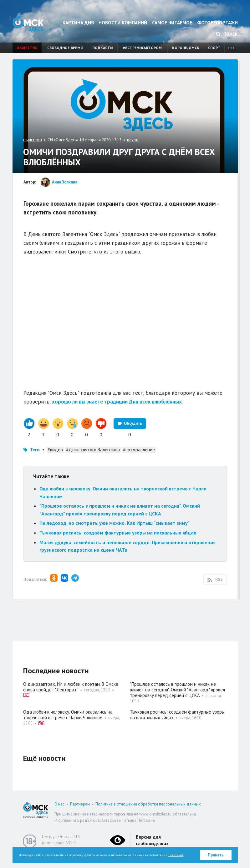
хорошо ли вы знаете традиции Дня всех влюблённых (117, 402)
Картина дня (78, 23)
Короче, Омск (186, 48)
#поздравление (139, 450)
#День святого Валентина (93, 450)
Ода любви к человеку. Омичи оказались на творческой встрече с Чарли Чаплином (68, 715)
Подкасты (103, 48)
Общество (27, 48)
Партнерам (80, 804)
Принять (216, 855)
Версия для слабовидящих (152, 840)
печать (133, 140)
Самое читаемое (172, 23)
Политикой (176, 855)
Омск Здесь (28, 24)
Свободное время (65, 48)
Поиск (227, 34)
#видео (55, 450)
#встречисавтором (142, 48)
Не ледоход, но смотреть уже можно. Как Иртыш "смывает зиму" (115, 523)
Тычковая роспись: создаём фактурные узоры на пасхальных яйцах (118, 533)
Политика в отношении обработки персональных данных (148, 804)
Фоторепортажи (217, 23)
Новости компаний (123, 23)
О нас (59, 804)
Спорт (214, 48)
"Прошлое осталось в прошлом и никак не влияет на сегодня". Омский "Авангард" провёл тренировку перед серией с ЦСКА (177, 690)
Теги (35, 450)
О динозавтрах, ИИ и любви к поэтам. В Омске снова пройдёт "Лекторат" (71, 687)
